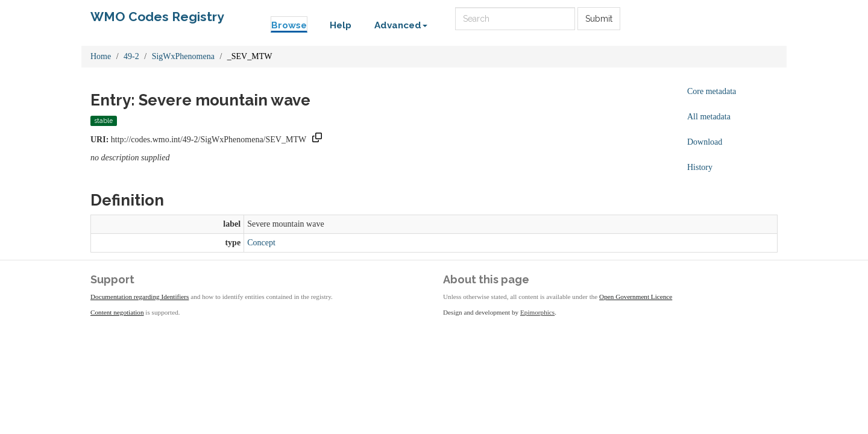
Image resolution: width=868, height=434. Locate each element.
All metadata (709, 117)
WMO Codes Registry (157, 17)
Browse (289, 25)
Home (101, 56)
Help (341, 25)
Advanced (401, 25)
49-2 (131, 56)
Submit (599, 19)
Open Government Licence (636, 297)
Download (705, 142)
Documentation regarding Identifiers (140, 297)
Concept (261, 243)
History (700, 167)
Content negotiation (117, 312)
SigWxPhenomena (183, 56)
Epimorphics (537, 312)
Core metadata (712, 91)
